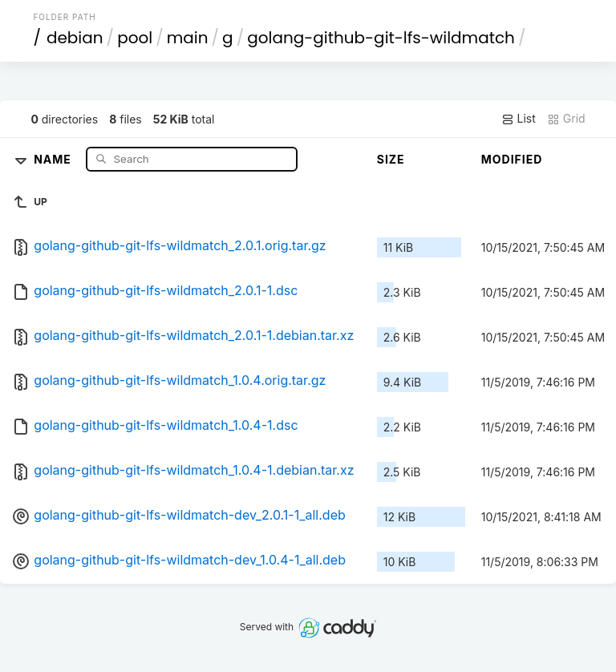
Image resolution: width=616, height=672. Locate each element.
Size (391, 159)
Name (54, 158)
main (188, 38)
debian (75, 38)
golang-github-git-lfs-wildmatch (381, 38)
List (519, 119)
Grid (566, 119)
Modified (512, 159)
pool (135, 38)
